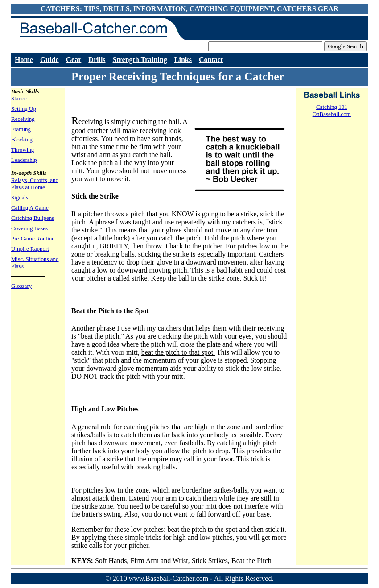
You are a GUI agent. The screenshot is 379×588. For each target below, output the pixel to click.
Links (183, 60)
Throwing (23, 150)
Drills (97, 60)
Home (24, 60)
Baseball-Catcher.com (89, 29)
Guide (49, 60)
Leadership (24, 160)
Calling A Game (30, 208)
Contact (211, 60)
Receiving (23, 119)
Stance (19, 98)
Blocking (22, 139)
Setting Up (24, 109)
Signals (20, 197)
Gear (74, 60)
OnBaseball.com (332, 114)
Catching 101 (332, 107)
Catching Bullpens (33, 218)
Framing (21, 129)
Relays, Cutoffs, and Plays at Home (35, 184)
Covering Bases (29, 228)
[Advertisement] (176, 101)
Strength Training (140, 60)
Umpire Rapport (30, 249)
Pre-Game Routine (33, 238)
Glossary (21, 286)
